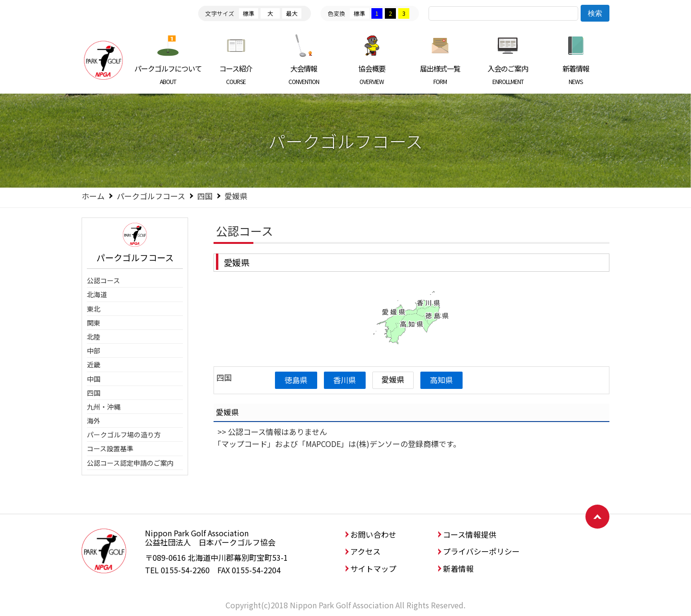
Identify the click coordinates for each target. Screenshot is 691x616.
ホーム (93, 196)
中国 (94, 379)
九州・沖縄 (104, 407)
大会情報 (304, 74)
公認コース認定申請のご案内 (130, 463)
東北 (94, 309)
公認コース (103, 280)
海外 (94, 421)
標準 (249, 13)
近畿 (94, 364)
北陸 (94, 337)
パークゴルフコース (151, 196)
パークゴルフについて (168, 74)
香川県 (345, 380)
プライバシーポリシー (481, 551)
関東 (94, 323)
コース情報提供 (470, 534)
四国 (205, 196)
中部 (94, 350)
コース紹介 (236, 74)
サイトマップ (373, 568)
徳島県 (296, 380)
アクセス (365, 551)
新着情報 (576, 74)
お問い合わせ (373, 534)
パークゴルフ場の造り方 (124, 435)
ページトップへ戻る (597, 517)
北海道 (97, 294)
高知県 (441, 380)
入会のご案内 (508, 74)
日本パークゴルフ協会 (103, 60)
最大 (292, 13)
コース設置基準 (110, 448)
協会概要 (372, 74)
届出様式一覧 (440, 74)
